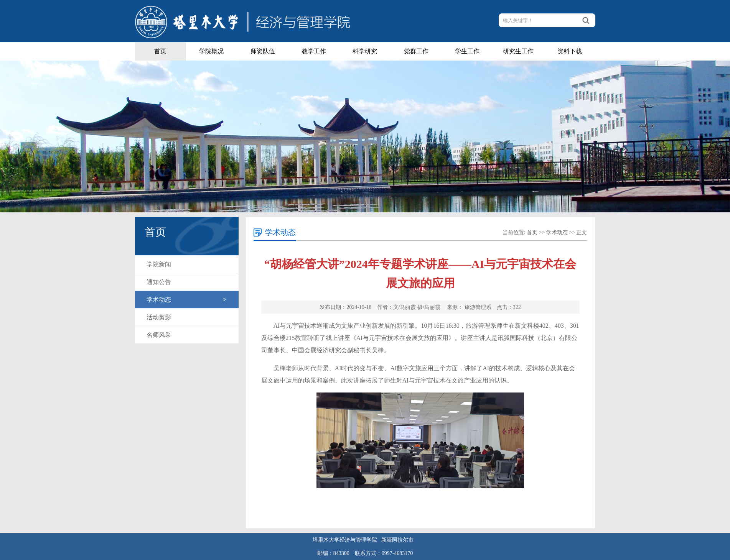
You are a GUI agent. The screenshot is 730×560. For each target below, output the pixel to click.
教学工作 (314, 51)
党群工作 (416, 51)
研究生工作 (518, 51)
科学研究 (365, 51)
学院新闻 (159, 264)
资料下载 (570, 51)
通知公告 (159, 282)
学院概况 (211, 51)
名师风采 (159, 335)
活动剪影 (159, 317)
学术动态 (159, 300)
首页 (160, 51)
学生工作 (467, 51)
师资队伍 (263, 51)
